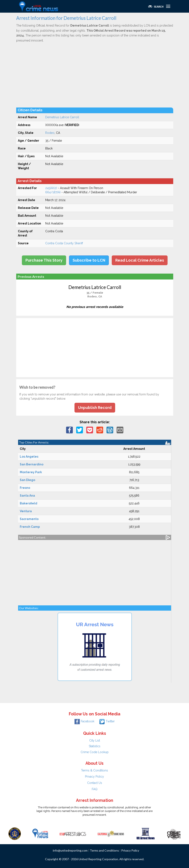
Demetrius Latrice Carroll (62, 117)
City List (95, 740)
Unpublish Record (95, 408)
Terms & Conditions (94, 770)
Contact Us (95, 783)
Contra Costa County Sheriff (64, 243)
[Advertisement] (95, 75)
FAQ (95, 789)
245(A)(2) (51, 188)
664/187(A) (53, 192)
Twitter (107, 721)
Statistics (95, 746)
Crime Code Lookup (95, 752)
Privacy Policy (94, 777)
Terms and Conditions (104, 850)
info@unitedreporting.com (70, 850)
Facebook (84, 721)
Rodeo (50, 133)
